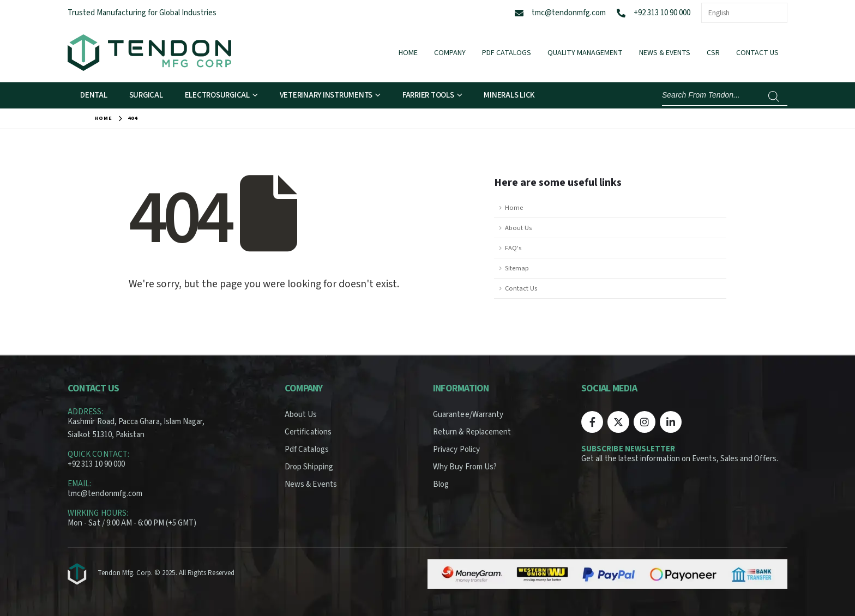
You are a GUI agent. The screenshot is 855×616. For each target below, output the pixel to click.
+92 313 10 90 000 (662, 13)
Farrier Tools (428, 95)
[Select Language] (744, 13)
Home (408, 53)
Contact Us (757, 53)
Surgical (146, 95)
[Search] (774, 96)
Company (450, 53)
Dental (94, 95)
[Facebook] (592, 422)
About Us (518, 228)
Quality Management (585, 53)
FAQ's (513, 248)
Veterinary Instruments (326, 95)
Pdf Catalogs (507, 53)
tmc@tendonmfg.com (569, 13)
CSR (713, 53)
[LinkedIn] (671, 422)
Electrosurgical (217, 95)
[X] (618, 422)
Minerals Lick (509, 95)
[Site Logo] (149, 53)
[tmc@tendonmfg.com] (519, 13)
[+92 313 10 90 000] (621, 13)
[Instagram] (645, 422)
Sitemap (517, 268)
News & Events (665, 53)
